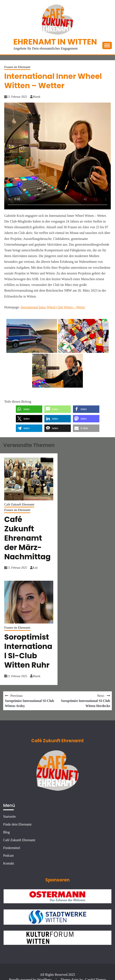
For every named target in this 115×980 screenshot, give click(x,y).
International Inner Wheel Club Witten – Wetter (53, 307)
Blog (6, 832)
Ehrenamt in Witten (55, 42)
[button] (29, 409)
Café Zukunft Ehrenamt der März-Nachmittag (27, 538)
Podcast (8, 855)
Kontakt (9, 863)
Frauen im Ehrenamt (17, 67)
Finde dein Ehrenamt (17, 824)
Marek (37, 97)
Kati (35, 568)
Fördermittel (12, 848)
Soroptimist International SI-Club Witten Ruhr (28, 651)
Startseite (10, 816)
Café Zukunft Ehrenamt (19, 504)
